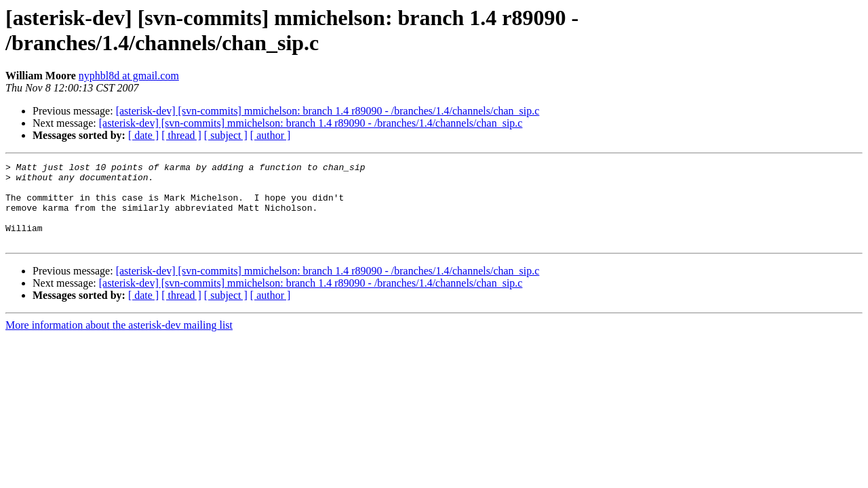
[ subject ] (226, 135)
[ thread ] (181, 135)
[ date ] (143, 135)
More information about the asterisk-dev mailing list (119, 341)
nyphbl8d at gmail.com (129, 76)
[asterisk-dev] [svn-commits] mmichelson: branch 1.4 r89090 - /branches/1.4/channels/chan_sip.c (328, 111)
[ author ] (271, 135)
